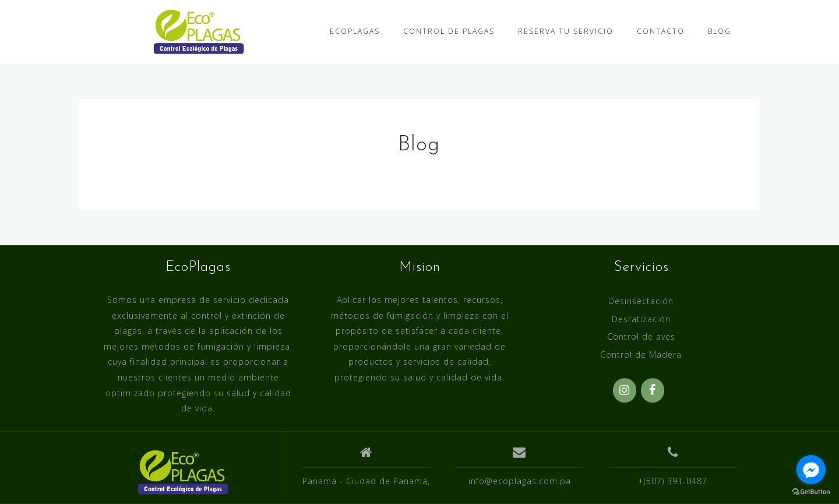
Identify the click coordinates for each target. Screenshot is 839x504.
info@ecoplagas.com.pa (520, 481)
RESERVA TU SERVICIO (566, 31)
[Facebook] (653, 390)
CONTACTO (661, 31)
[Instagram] (625, 390)
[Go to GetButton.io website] (811, 492)
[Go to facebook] (811, 470)
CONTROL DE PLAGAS (449, 31)
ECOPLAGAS (355, 31)
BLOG (720, 31)
